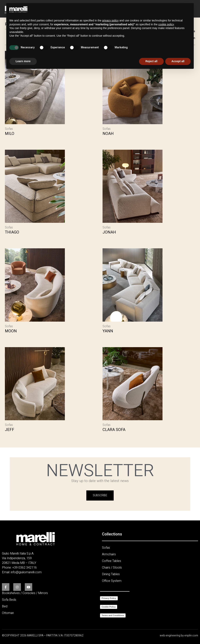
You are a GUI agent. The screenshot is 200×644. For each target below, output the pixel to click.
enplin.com (191, 635)
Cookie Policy (109, 607)
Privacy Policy (109, 598)
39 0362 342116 (25, 567)
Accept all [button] (178, 61)
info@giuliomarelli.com (26, 572)
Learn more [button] (23, 61)
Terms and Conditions (113, 615)
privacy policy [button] (110, 20)
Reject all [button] (151, 61)
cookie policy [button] (166, 24)
